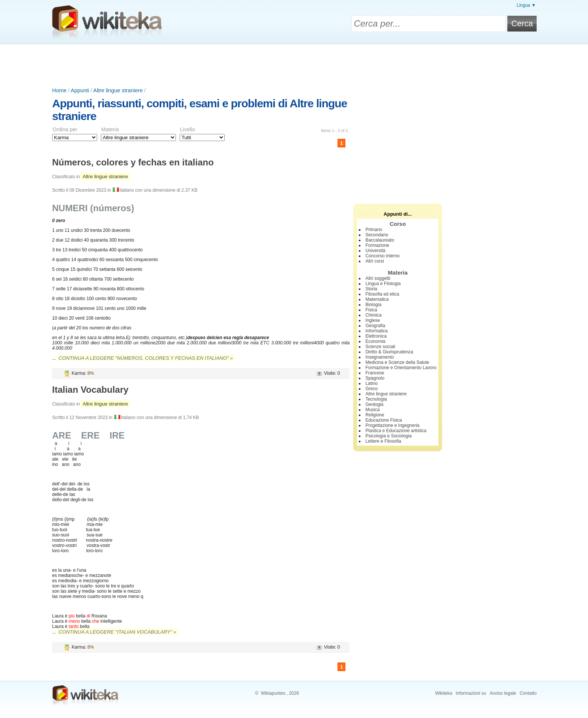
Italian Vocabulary (90, 390)
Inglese (373, 320)
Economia (375, 341)
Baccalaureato (380, 240)
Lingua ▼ (526, 5)
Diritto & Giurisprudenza (389, 352)
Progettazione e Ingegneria (392, 425)
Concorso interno (382, 256)
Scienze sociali (380, 347)
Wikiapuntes (273, 693)
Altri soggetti (378, 278)
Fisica (371, 310)
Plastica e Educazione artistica (396, 431)
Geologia (374, 404)
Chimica (373, 315)
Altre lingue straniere (118, 90)
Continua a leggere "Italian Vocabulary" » (117, 632)
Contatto (528, 693)
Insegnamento (379, 357)
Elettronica (376, 336)
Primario (374, 230)
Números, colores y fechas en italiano (133, 162)
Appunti (80, 90)
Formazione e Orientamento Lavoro (401, 368)
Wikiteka (443, 693)
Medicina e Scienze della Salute (397, 362)
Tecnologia (376, 399)
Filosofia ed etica (382, 294)
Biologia (373, 305)
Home (59, 90)
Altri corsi (374, 261)
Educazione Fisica (383, 420)
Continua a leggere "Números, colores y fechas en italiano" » (145, 358)
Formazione (377, 245)
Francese (375, 373)
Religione (375, 415)
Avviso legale (503, 693)
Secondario (377, 235)
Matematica (377, 299)
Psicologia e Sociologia (388, 436)
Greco (371, 389)
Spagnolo (375, 378)
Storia (371, 289)
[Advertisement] (294, 65)
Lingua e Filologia (383, 284)
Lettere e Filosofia (383, 441)
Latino (371, 383)
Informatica (376, 331)
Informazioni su (471, 693)
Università (375, 251)
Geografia (375, 326)
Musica (372, 410)
